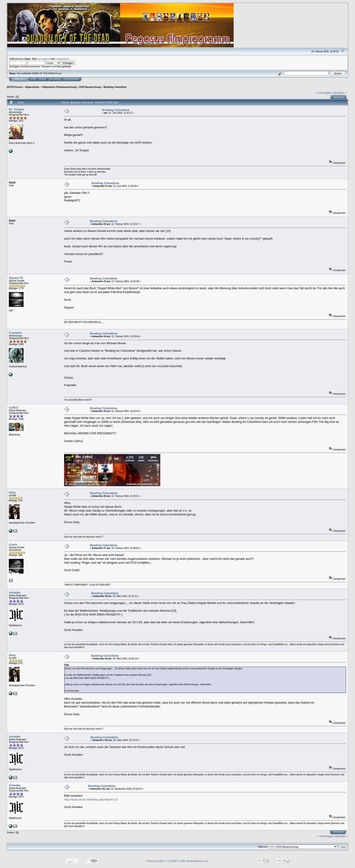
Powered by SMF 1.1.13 (159, 861)
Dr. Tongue (16, 109)
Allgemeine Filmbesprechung (59, 87)
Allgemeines (32, 87)
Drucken (339, 97)
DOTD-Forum (14, 87)
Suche (43, 79)
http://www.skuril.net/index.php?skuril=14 (91, 799)
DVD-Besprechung (90, 87)
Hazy (12, 492)
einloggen (44, 59)
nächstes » (339, 93)
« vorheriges (324, 93)
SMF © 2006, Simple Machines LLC (191, 861)
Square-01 (16, 278)
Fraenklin (15, 333)
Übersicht (20, 79)
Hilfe (33, 79)
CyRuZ (14, 408)
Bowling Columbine (115, 87)
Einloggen (55, 79)
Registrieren (71, 79)
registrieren (63, 59)
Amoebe (15, 593)
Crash (13, 545)
